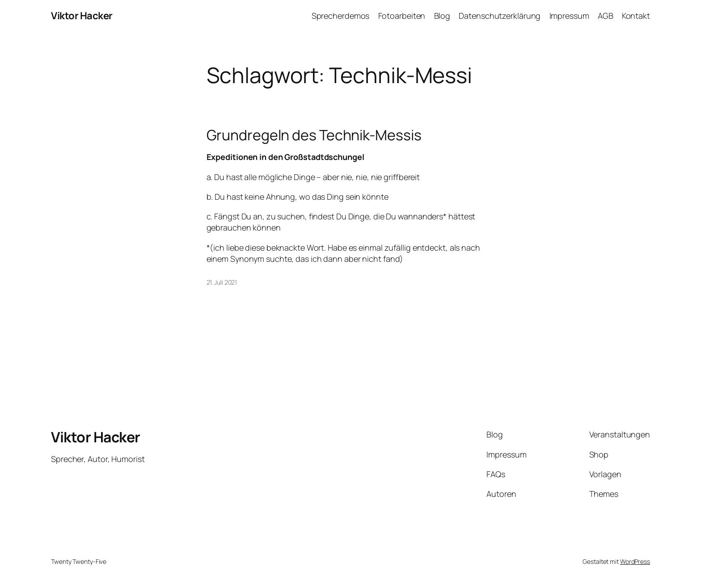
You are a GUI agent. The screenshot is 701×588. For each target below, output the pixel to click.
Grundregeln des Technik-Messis (314, 135)
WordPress (635, 561)
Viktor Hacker (82, 16)
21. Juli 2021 (222, 282)
